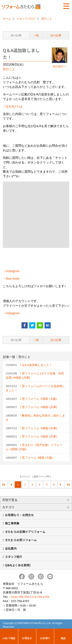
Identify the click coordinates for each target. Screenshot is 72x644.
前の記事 (16, 35)
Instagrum (13, 313)
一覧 (36, 35)
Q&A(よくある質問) (18, 565)
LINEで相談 (9, 638)
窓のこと (9, 69)
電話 (63, 638)
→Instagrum (11, 271)
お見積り (45, 638)
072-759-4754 (40, 597)
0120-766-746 (20, 597)
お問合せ (27, 638)
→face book (11, 279)
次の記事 (56, 35)
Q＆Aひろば (14, 106)
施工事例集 (12, 523)
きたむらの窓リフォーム (21, 540)
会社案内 (11, 548)
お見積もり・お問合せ (19, 515)
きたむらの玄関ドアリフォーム (25, 532)
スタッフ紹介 (14, 557)
